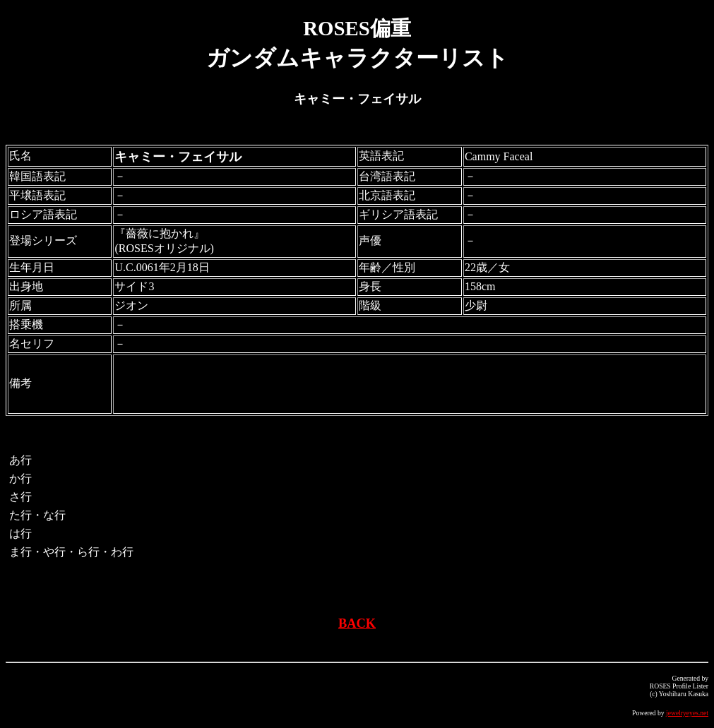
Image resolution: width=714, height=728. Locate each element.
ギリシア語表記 (398, 214)
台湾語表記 (387, 176)
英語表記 (381, 156)
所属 (20, 305)
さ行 (20, 497)
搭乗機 (26, 324)
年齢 (370, 267)
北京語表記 (387, 195)
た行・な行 (37, 515)
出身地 (26, 286)
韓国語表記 (37, 176)
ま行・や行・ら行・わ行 (71, 552)
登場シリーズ (43, 240)
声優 (370, 240)
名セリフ (32, 344)
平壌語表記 (37, 195)
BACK (357, 623)
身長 (370, 286)
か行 (20, 478)
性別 (404, 267)
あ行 (20, 460)
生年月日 (32, 267)
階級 (370, 305)
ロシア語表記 (43, 214)
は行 (20, 533)
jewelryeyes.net (687, 713)
